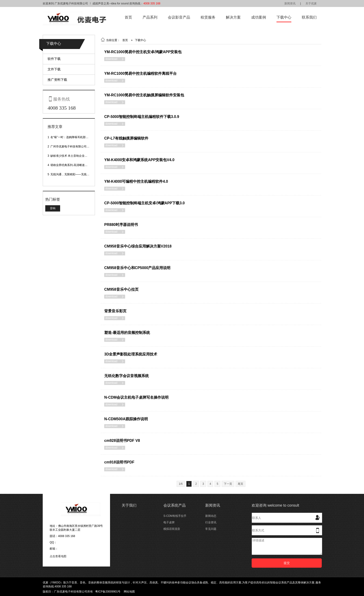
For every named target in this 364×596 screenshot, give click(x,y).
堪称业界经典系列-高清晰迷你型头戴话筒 (76, 165)
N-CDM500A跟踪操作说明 (126, 419)
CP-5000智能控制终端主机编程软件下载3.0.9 (142, 117)
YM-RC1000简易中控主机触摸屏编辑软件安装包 (144, 95)
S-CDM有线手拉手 (175, 516)
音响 (53, 208)
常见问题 (211, 529)
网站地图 (129, 592)
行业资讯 (211, 522)
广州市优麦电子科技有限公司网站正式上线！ (78, 147)
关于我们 (129, 505)
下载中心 (284, 17)
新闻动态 (211, 516)
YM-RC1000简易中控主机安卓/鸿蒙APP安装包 (143, 52)
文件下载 (54, 69)
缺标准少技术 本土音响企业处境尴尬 (73, 156)
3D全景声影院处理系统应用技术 (131, 354)
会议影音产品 (179, 17)
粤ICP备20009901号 (108, 592)
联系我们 (309, 17)
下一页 (228, 484)
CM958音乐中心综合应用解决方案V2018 (138, 246)
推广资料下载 (57, 80)
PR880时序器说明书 (121, 225)
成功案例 (259, 17)
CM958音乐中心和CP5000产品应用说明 (137, 268)
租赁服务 (208, 17)
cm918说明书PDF (119, 462)
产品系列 (150, 17)
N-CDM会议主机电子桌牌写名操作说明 (136, 397)
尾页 (240, 484)
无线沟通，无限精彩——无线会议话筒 (74, 174)
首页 (128, 17)
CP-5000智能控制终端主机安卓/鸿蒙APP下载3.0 (145, 203)
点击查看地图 (58, 556)
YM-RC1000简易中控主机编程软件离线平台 (140, 73)
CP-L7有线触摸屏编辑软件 (126, 138)
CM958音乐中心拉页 (121, 289)
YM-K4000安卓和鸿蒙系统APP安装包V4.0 (139, 160)
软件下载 (54, 59)
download (115, 59)
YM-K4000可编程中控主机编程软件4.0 (136, 181)
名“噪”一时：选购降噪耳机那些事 (71, 137)
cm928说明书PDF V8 (122, 441)
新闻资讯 (290, 3)
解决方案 (233, 17)
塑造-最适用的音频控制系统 (127, 333)
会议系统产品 (175, 505)
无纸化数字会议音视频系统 (127, 376)
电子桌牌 (169, 522)
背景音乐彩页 (115, 311)
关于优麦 (311, 3)
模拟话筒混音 (172, 529)
